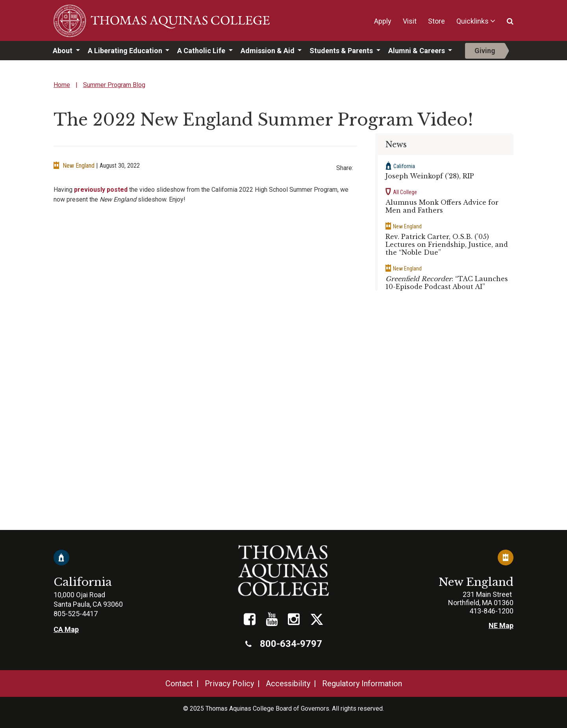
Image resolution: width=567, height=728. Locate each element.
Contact (179, 684)
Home (62, 85)
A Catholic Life (202, 51)
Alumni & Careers (417, 51)
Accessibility (288, 684)
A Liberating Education (126, 51)
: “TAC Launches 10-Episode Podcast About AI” (447, 283)
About (63, 51)
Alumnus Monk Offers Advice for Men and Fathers (442, 206)
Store (436, 21)
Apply (383, 21)
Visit (410, 21)
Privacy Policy (229, 684)
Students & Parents (342, 51)
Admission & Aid (268, 51)
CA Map (66, 629)
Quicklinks (472, 21)
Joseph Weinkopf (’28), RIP (430, 176)
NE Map (501, 625)
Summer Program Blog (114, 85)
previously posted (101, 190)
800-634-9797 (284, 644)
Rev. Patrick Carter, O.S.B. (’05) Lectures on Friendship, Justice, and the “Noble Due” (447, 245)
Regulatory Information (362, 684)
